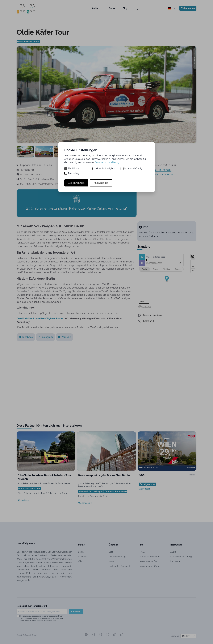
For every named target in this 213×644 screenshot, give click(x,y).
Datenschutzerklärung (107, 162)
